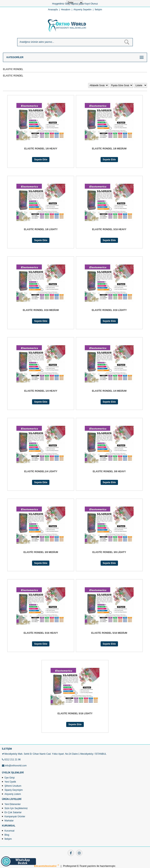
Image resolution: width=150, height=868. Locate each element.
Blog (7, 835)
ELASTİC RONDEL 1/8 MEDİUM (109, 149)
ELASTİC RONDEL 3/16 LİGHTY (109, 310)
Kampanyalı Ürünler (15, 817)
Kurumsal (9, 831)
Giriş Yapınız (71, 4)
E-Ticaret (82, 866)
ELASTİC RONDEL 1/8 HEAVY (41, 149)
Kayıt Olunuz (91, 4)
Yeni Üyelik (10, 782)
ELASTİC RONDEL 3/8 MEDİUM (41, 552)
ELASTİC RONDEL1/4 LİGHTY (41, 471)
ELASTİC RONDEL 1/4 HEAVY (41, 391)
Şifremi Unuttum (13, 786)
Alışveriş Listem (13, 794)
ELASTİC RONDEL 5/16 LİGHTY (75, 714)
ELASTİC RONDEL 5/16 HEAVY (41, 633)
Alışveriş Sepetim (83, 10)
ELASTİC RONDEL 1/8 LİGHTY (41, 229)
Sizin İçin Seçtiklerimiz (16, 808)
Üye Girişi (10, 778)
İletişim (98, 10)
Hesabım (66, 10)
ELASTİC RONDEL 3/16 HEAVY (109, 229)
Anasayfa (53, 10)
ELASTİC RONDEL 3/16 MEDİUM (41, 310)
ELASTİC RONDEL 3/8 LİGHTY (109, 552)
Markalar (9, 821)
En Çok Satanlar (13, 812)
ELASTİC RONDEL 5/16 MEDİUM (109, 633)
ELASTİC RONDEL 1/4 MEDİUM (109, 391)
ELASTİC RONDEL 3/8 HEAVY (109, 471)
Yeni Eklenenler (13, 804)
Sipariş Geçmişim (14, 790)
